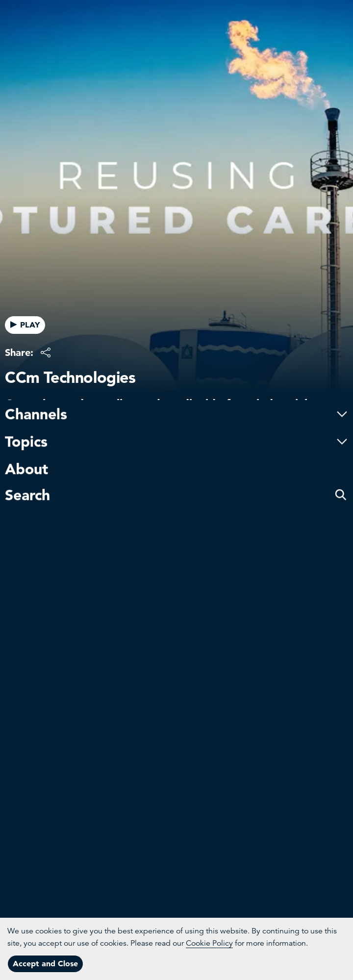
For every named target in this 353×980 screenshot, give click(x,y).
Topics (176, 410)
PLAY (25, 325)
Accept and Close (45, 963)
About (26, 438)
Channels (176, 383)
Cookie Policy (209, 943)
